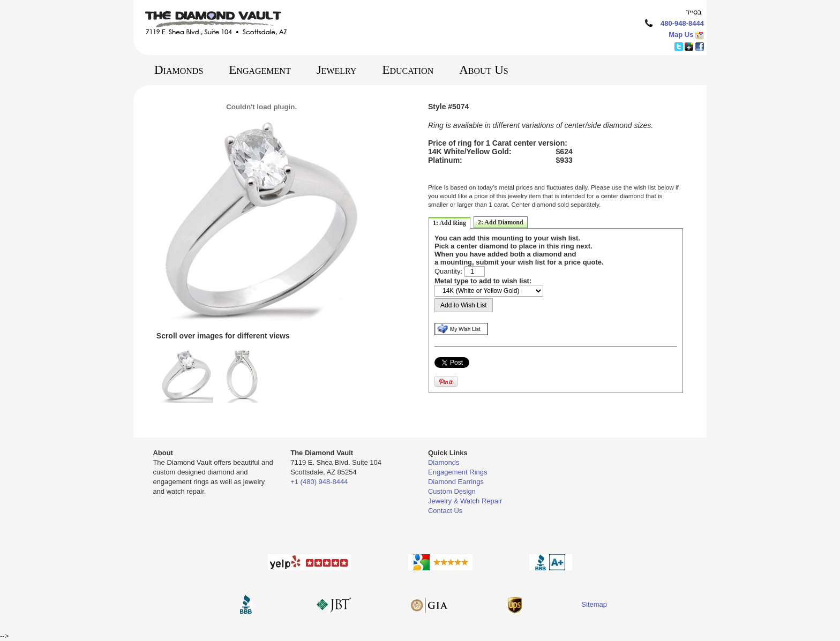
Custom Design (452, 491)
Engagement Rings (458, 472)
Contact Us (445, 511)
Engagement (260, 70)
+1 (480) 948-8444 (319, 482)
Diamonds (179, 70)
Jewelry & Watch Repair (465, 501)
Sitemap (594, 604)
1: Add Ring (449, 223)
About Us (483, 70)
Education (408, 70)
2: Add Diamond (501, 222)
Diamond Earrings (456, 482)
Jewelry (337, 70)
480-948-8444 (682, 23)
